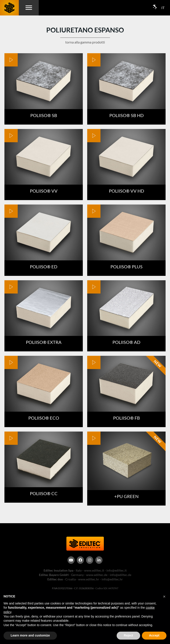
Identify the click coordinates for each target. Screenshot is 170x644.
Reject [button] (128, 635)
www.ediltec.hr (89, 579)
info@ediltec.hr (112, 579)
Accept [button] (154, 635)
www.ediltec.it (94, 570)
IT (163, 8)
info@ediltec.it (117, 570)
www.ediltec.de (97, 575)
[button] (164, 597)
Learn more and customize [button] (30, 635)
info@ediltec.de (121, 575)
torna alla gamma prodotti (85, 42)
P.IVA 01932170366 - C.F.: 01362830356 (73, 588)
